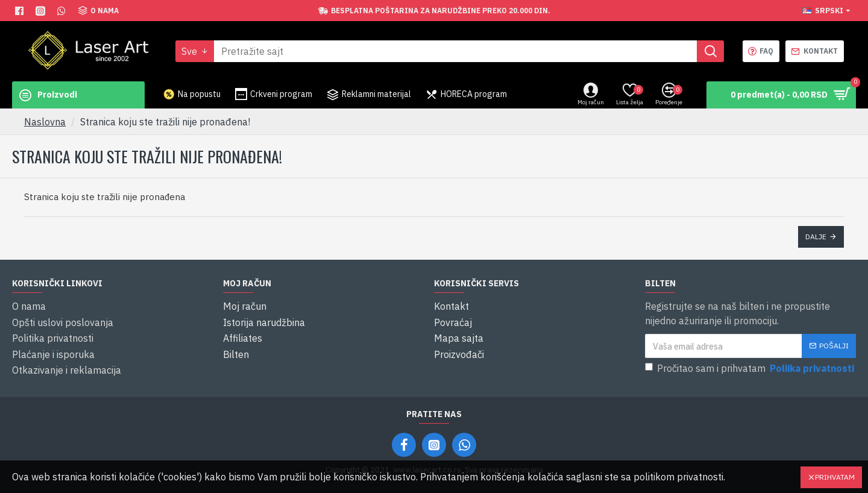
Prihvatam (835, 477)
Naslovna (45, 122)
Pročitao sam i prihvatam (750, 369)
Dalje (816, 237)
